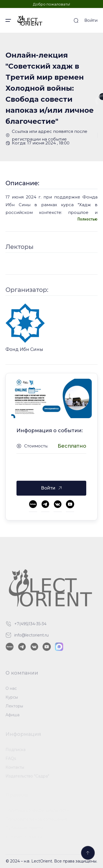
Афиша (12, 716)
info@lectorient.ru (31, 637)
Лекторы (14, 708)
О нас (11, 690)
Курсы (12, 699)
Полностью (87, 219)
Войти (91, 20)
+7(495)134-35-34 (30, 625)
